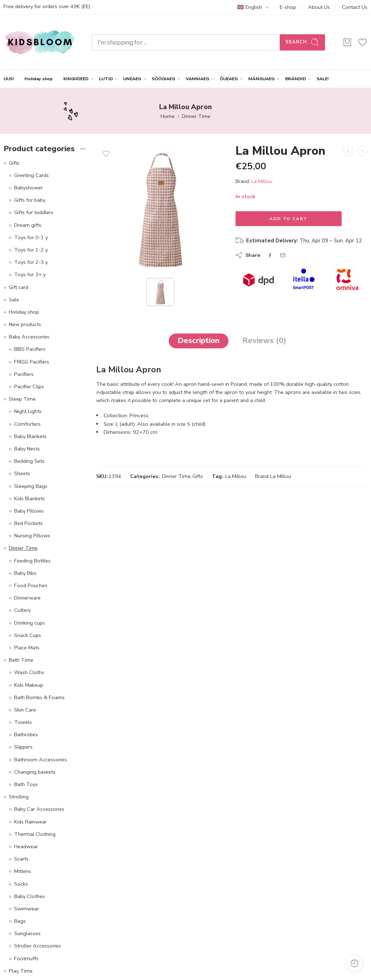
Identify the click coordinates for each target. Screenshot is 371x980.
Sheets (22, 473)
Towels (23, 722)
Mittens (23, 871)
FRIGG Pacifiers (32, 362)
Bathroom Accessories (40, 760)
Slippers (23, 747)
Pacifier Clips (29, 386)
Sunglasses (27, 933)
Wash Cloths (29, 672)
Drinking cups (30, 623)
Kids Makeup (29, 685)
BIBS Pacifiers (30, 349)
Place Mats (27, 648)
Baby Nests (27, 449)
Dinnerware (27, 598)
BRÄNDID (295, 79)
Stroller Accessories (37, 946)
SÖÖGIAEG (163, 79)
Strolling (19, 797)
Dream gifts (28, 225)
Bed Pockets (28, 523)
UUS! (9, 79)
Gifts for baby (30, 200)
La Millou (262, 181)
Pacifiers (24, 374)
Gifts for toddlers (34, 212)
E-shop (288, 7)
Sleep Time (22, 399)
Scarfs (21, 859)
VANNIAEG (197, 79)
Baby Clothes (30, 896)
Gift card (19, 287)
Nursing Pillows (32, 536)
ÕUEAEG (229, 79)
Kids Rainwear (30, 822)
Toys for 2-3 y (31, 262)
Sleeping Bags (31, 486)
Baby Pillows (29, 511)
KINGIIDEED (76, 79)
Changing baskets (35, 772)
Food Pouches (31, 585)
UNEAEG (132, 79)
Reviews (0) (264, 341)
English (250, 7)
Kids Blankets (30, 498)
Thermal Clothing (35, 834)
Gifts (198, 476)
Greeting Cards (31, 175)
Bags (20, 921)
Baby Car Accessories (39, 809)
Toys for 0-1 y (31, 237)
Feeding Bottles (32, 561)
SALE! (323, 79)
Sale (14, 300)
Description (199, 341)
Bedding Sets (29, 461)
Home (168, 116)
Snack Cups (28, 635)
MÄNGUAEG (261, 79)
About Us (319, 7)
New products (25, 324)
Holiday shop (39, 79)
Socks (21, 884)
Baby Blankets (30, 436)
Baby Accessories (29, 337)
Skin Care (25, 710)
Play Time (21, 971)
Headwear (26, 846)
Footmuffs (26, 958)
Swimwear (27, 909)
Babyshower (28, 188)
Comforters (27, 424)
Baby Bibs (25, 573)
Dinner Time (196, 116)
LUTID (106, 79)
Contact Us (355, 7)
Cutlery (22, 610)
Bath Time (21, 660)
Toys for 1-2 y (31, 250)
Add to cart (288, 219)
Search (302, 42)
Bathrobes (26, 734)
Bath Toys (26, 784)
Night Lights (28, 411)
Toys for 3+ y (30, 274)
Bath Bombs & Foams (39, 697)
